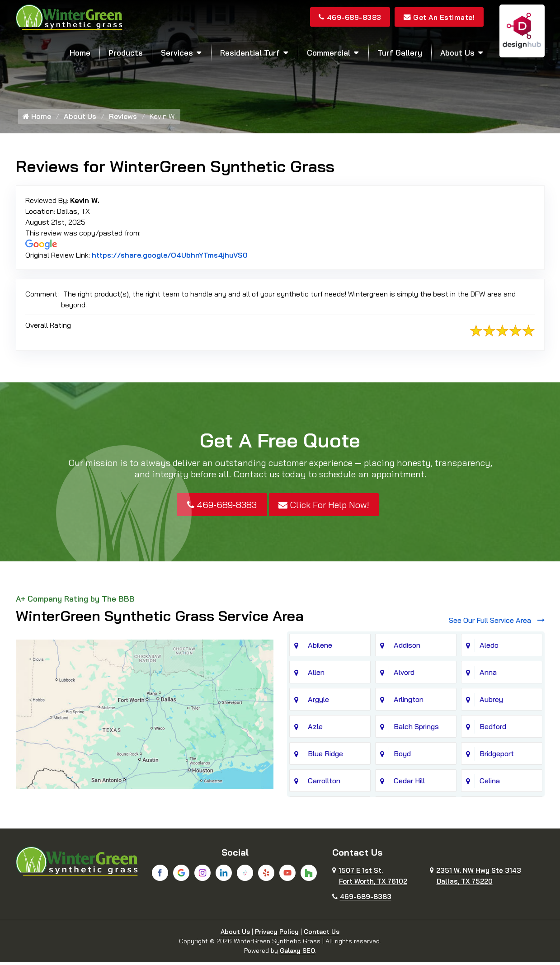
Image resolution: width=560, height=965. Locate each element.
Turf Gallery (400, 53)
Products (126, 53)
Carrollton (324, 783)
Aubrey (491, 702)
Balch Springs (416, 729)
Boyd (402, 756)
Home (80, 53)
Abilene (320, 648)
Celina (490, 783)
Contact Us (322, 934)
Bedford (493, 729)
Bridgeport (497, 756)
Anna (488, 675)
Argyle (318, 702)
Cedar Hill (409, 783)
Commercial (329, 53)
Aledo (489, 648)
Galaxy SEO (297, 953)
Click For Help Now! (324, 507)
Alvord (404, 675)
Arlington (409, 702)
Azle (315, 729)
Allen (316, 675)
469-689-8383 (347, 17)
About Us (457, 53)
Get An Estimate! (438, 17)
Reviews (123, 119)
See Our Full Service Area (497, 623)
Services (177, 53)
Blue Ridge (325, 756)
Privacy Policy (277, 934)
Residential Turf (250, 53)
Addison (407, 648)
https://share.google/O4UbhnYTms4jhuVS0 (170, 257)
